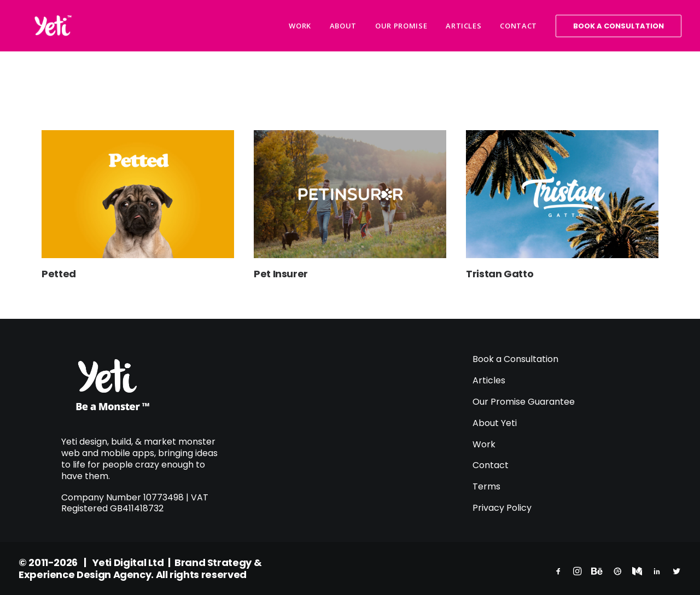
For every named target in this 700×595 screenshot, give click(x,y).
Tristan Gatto (500, 274)
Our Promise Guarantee (524, 402)
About (343, 26)
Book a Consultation (515, 359)
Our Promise (401, 26)
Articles (463, 26)
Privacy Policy (502, 508)
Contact (518, 26)
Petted (59, 274)
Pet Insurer (281, 274)
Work (300, 26)
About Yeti (496, 423)
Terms (486, 486)
